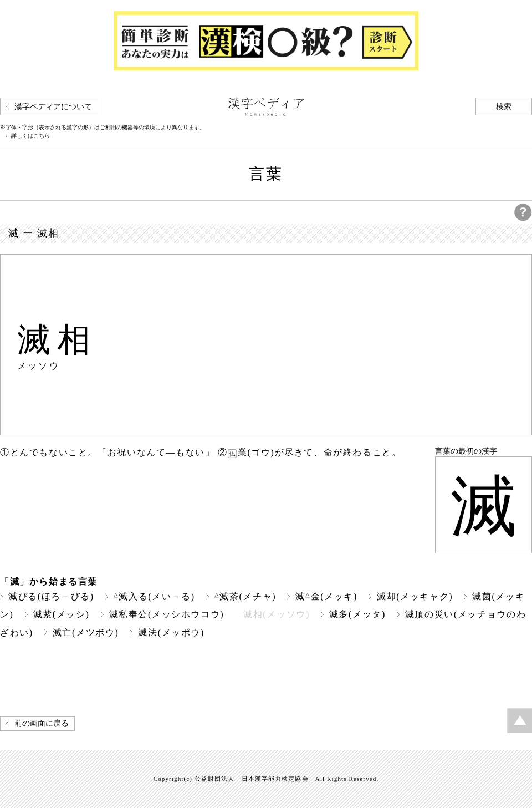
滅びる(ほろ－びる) (51, 596)
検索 (504, 107)
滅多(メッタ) (357, 614)
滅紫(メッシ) (62, 614)
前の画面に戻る (42, 723)
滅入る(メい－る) (154, 596)
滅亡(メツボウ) (86, 632)
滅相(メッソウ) (277, 614)
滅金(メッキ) (326, 596)
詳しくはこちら (30, 136)
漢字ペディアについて (53, 107)
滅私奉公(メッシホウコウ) (167, 614)
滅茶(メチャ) (245, 596)
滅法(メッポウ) (171, 632)
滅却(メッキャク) (415, 596)
